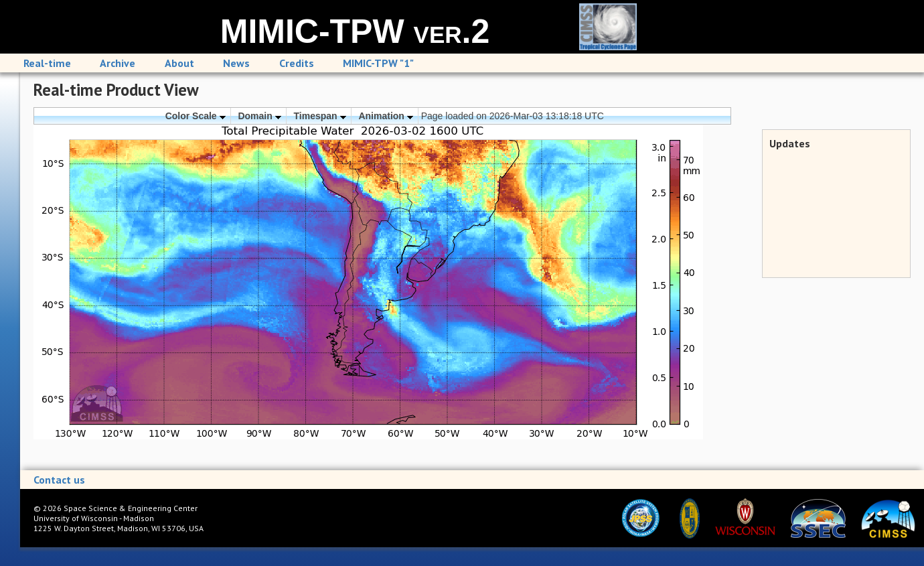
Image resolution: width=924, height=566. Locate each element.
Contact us (59, 480)
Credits (297, 63)
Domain (259, 116)
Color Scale (196, 116)
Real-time (47, 63)
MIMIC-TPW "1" (378, 63)
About (179, 63)
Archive (118, 63)
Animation (385, 116)
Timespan (320, 116)
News (236, 63)
